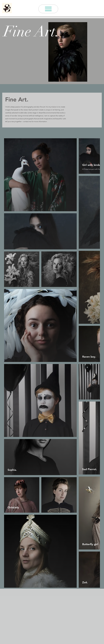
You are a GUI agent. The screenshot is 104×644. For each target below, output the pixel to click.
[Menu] (48, 9)
